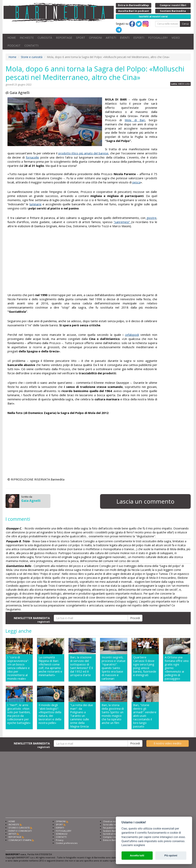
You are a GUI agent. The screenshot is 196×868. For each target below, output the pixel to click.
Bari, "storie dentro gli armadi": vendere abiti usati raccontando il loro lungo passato (145, 716)
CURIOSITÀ (45, 38)
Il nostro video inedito (168, 743)
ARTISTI (111, 38)
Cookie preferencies (67, 843)
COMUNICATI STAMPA (20, 840)
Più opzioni (171, 855)
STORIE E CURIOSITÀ (19, 828)
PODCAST (14, 46)
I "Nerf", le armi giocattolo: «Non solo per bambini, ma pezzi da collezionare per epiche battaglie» (19, 714)
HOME (12, 38)
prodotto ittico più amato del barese (83, 153)
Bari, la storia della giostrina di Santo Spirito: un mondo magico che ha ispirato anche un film (113, 714)
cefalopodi (132, 335)
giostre (151, 218)
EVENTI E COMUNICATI (20, 831)
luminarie (36, 204)
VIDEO (176, 38)
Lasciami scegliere (133, 845)
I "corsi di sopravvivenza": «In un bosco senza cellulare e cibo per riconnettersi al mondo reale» (19, 668)
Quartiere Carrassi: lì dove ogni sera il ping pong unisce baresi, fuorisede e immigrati (145, 666)
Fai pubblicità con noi (114, 828)
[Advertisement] (82, 261)
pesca (136, 182)
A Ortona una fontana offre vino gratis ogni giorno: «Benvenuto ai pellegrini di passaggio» (177, 668)
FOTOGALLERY (158, 38)
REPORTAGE (64, 38)
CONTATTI (31, 46)
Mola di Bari (135, 120)
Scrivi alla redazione (114, 824)
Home (12, 57)
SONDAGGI (62, 834)
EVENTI (125, 38)
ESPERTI (139, 38)
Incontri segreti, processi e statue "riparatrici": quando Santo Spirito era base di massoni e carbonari (114, 668)
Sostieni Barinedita (113, 831)
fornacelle (32, 157)
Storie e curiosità (32, 57)
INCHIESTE (27, 38)
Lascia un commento (145, 501)
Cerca (185, 24)
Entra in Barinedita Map (115, 840)
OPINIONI (95, 38)
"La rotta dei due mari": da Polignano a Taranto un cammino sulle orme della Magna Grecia (82, 716)
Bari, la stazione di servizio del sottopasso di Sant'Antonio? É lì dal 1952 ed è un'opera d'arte (81, 666)
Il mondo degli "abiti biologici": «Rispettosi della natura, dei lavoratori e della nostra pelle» (50, 714)
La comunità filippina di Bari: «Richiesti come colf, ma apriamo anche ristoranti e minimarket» (50, 666)
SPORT (81, 38)
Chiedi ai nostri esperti (115, 821)
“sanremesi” (122, 222)
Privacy (60, 840)
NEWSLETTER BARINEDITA (32, 620)
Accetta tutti (137, 855)
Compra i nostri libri (114, 837)
